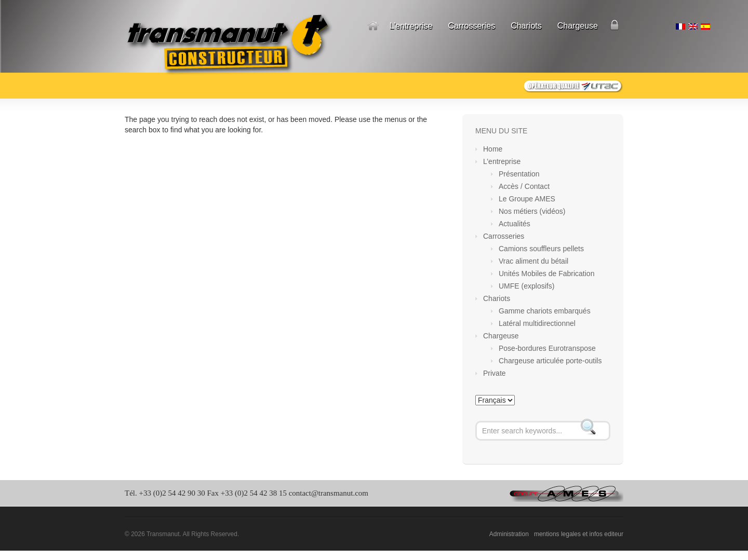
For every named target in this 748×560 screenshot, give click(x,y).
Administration (509, 534)
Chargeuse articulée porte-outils (550, 361)
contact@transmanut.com (329, 493)
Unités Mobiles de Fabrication (546, 274)
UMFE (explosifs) (526, 286)
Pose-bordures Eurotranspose (547, 348)
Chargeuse (578, 26)
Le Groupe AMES (527, 199)
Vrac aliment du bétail (533, 261)
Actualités (515, 224)
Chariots (526, 26)
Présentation (519, 174)
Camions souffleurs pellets (541, 249)
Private (615, 26)
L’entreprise (411, 26)
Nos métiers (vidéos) (532, 211)
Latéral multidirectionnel (537, 323)
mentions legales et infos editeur (579, 534)
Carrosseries (471, 26)
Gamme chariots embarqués (545, 311)
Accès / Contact (524, 186)
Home (373, 26)
